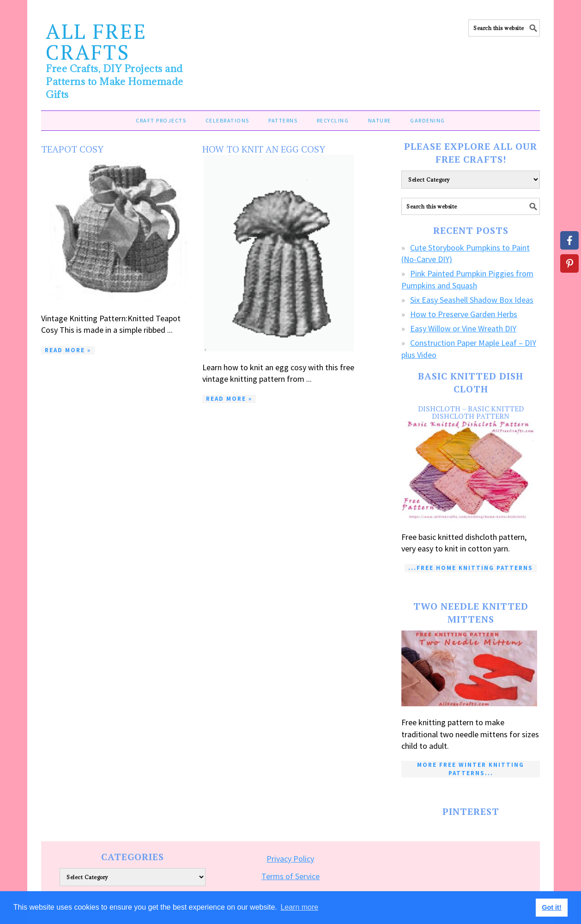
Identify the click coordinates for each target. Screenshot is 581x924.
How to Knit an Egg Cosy (264, 149)
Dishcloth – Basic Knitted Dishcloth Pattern (471, 412)
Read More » (68, 350)
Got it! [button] (551, 907)
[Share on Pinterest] (569, 263)
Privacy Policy (290, 859)
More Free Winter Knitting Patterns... (471, 769)
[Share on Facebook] (569, 240)
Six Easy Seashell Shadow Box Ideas (472, 300)
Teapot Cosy (72, 149)
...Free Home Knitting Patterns (471, 568)
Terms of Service (290, 876)
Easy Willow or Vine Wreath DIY (463, 328)
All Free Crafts (96, 41)
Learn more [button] (299, 907)
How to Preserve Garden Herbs (464, 314)
